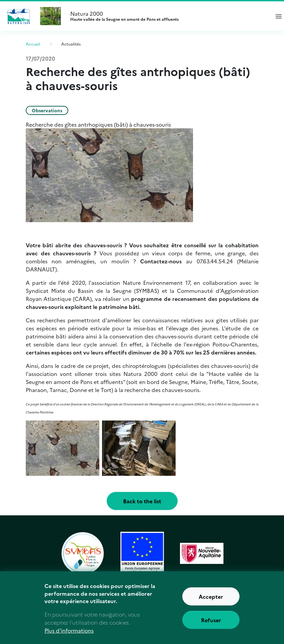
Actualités (71, 44)
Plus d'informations (69, 634)
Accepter (211, 600)
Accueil (33, 44)
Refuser (211, 624)
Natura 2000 (167, 16)
